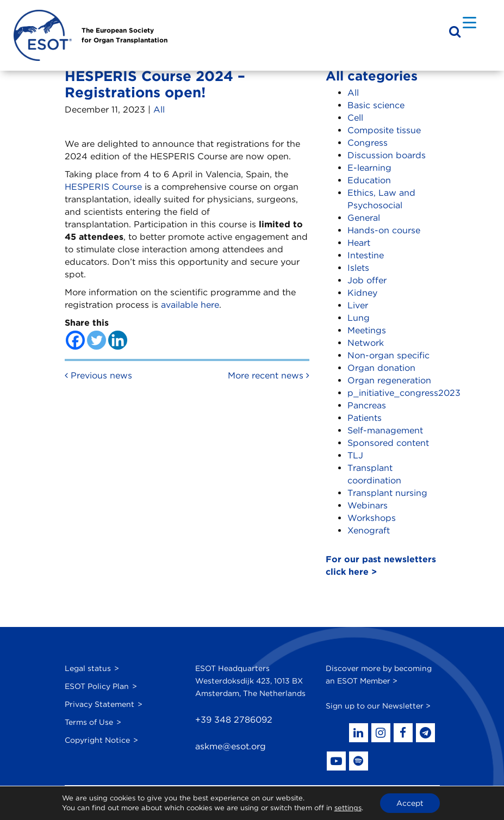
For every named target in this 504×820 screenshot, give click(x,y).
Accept (410, 803)
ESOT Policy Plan (97, 686)
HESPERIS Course (103, 187)
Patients (365, 418)
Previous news (98, 375)
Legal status (88, 668)
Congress (368, 143)
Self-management (385, 430)
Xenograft (369, 530)
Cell (355, 118)
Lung (359, 318)
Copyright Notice (97, 740)
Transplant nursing (387, 493)
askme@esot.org (231, 746)
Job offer (367, 280)
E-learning (369, 168)
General (364, 218)
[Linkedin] (118, 340)
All (159, 110)
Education (369, 180)
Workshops (372, 518)
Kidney (362, 293)
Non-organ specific (388, 355)
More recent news (269, 375)
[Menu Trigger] (469, 22)
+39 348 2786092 (234, 720)
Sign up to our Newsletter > (378, 706)
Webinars (368, 505)
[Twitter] (97, 340)
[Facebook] (75, 340)
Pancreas (367, 405)
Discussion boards (387, 155)
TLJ (355, 455)
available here (190, 305)
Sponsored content (388, 443)
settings (348, 808)
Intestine (366, 255)
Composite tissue (384, 130)
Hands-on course (384, 230)
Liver (358, 305)
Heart (359, 243)
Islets (358, 268)
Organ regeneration (389, 380)
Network (366, 343)
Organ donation (381, 368)
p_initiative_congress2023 (404, 393)
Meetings (367, 330)
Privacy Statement (99, 704)
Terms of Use (89, 722)
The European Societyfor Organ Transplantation (125, 35)
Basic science (376, 105)
